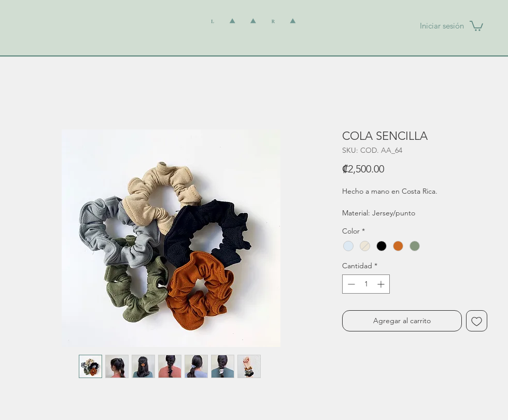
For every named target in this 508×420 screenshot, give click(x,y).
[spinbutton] (366, 284)
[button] (476, 25)
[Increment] (382, 284)
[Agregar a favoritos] (477, 321)
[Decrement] (350, 284)
